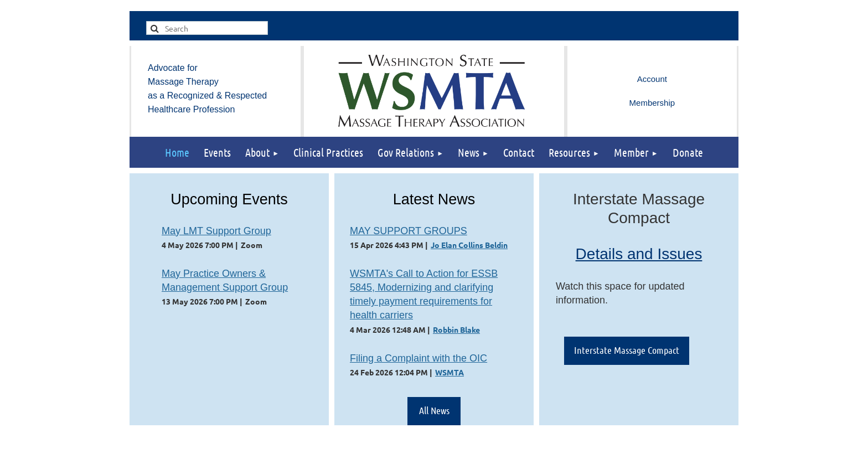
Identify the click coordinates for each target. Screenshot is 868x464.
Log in (652, 79)
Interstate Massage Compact (627, 350)
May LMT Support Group (216, 231)
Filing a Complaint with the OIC (418, 358)
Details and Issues (639, 254)
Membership (652, 103)
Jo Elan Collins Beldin (469, 245)
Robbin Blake (456, 329)
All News (434, 410)
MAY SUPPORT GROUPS (409, 231)
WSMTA (449, 372)
